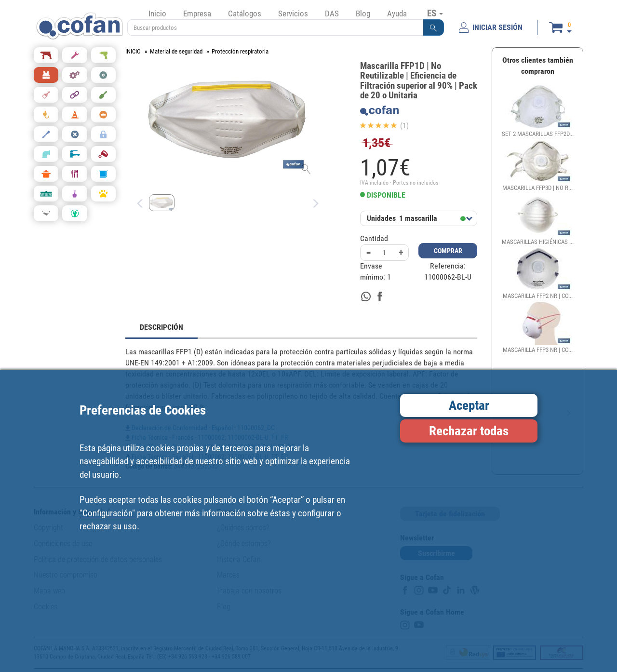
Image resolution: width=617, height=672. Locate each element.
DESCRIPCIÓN (161, 327)
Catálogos (245, 13)
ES (435, 13)
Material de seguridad (176, 51)
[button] (433, 27)
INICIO (133, 51)
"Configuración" (107, 513)
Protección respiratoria (240, 51)
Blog (363, 13)
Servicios (293, 13)
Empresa (197, 13)
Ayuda (397, 13)
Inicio (157, 13)
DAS (332, 13)
